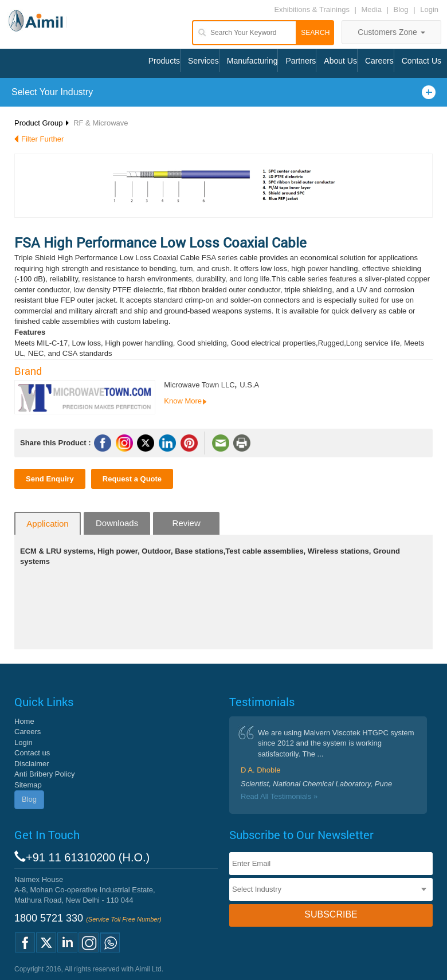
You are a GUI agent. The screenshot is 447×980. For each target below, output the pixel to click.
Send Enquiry (50, 479)
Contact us (32, 753)
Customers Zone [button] (391, 32)
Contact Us (421, 61)
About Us (340, 61)
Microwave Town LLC (199, 385)
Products (164, 61)
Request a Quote (132, 479)
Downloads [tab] (117, 523)
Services (203, 61)
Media (373, 9)
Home (24, 721)
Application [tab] (47, 524)
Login (429, 9)
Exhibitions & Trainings (312, 9)
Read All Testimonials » (279, 796)
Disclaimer (32, 764)
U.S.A (249, 385)
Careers (379, 61)
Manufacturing (252, 61)
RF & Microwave (101, 123)
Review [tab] (187, 523)
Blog (401, 9)
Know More (183, 401)
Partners (301, 61)
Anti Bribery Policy (44, 774)
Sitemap (28, 785)
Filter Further (42, 139)
